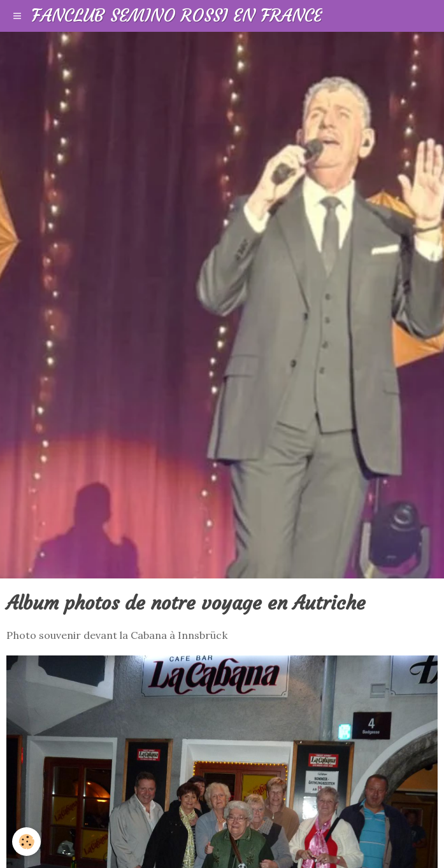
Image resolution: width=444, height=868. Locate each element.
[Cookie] (27, 842)
